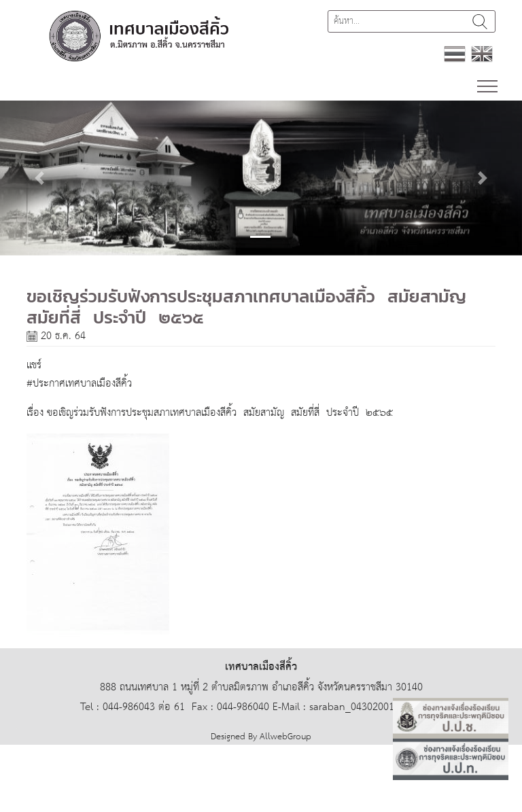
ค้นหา (480, 21)
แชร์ (34, 365)
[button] (39, 178)
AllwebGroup (285, 737)
